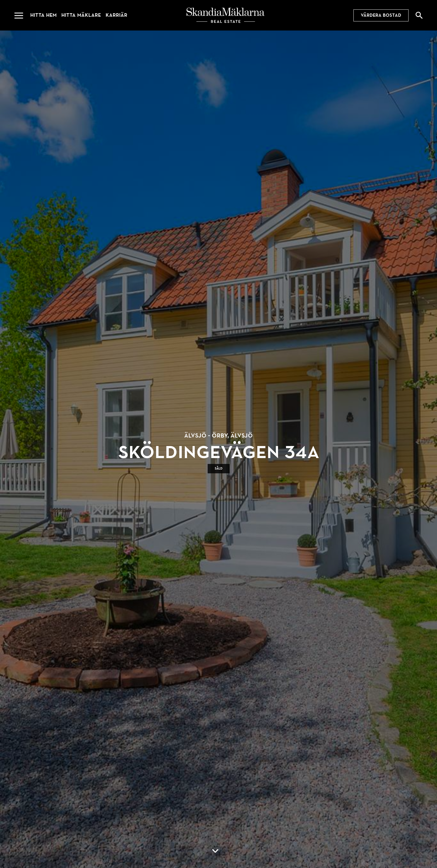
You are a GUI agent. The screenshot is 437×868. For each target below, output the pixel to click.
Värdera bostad (381, 15)
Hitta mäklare (81, 15)
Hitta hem (43, 15)
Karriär (116, 15)
